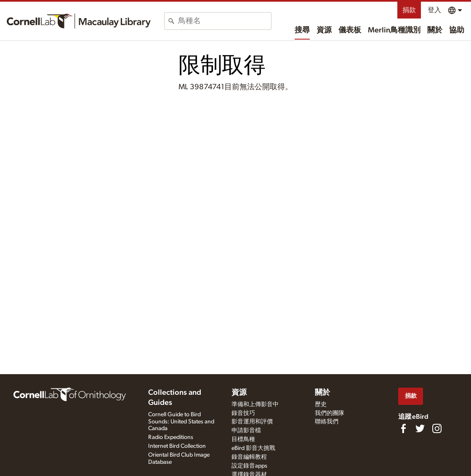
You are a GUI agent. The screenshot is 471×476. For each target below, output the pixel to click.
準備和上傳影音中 (255, 404)
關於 (435, 30)
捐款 (409, 10)
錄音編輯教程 (249, 457)
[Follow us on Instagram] (437, 428)
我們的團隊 (330, 413)
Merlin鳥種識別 (394, 30)
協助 (457, 30)
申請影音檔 (246, 431)
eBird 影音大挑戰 (253, 448)
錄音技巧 (243, 413)
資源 (324, 30)
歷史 (321, 404)
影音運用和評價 (252, 422)
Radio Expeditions (171, 437)
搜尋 (302, 30)
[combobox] (225, 21)
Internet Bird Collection (177, 446)
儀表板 (350, 30)
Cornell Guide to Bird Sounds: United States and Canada (181, 422)
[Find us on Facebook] (403, 428)
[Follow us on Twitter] (420, 428)
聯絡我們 (327, 422)
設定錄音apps (249, 466)
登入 (434, 10)
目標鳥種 (243, 439)
